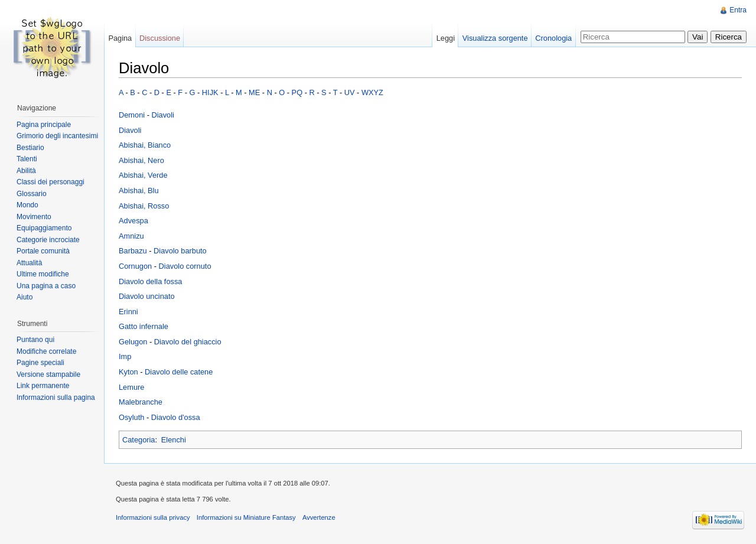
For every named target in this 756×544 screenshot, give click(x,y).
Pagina (120, 38)
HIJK (210, 92)
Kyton (128, 372)
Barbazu (133, 251)
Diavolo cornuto (185, 266)
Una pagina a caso (46, 286)
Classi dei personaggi (50, 182)
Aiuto (25, 297)
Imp (125, 356)
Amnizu (131, 236)
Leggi (446, 38)
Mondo (27, 205)
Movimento (34, 217)
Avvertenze (319, 517)
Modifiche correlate (46, 351)
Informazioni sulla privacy (153, 517)
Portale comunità (43, 251)
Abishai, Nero (141, 160)
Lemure (131, 387)
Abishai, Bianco (145, 145)
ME (254, 92)
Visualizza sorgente (495, 38)
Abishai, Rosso (144, 206)
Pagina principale (44, 125)
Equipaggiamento (44, 228)
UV (350, 92)
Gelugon (133, 342)
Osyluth (131, 417)
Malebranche (141, 402)
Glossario (32, 194)
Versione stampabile (48, 374)
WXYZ (372, 92)
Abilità (26, 171)
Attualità (29, 263)
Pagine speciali (40, 363)
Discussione (160, 38)
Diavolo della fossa (150, 281)
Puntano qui (35, 340)
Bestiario (30, 148)
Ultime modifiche (43, 274)
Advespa (133, 221)
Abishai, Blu (139, 190)
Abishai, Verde (143, 175)
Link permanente (43, 386)
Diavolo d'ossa (176, 417)
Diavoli (162, 115)
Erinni (128, 312)
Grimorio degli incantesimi (57, 136)
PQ (297, 92)
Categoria (139, 440)
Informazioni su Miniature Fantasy (246, 517)
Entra (738, 10)
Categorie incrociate (48, 240)
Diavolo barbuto (180, 251)
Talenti (27, 159)
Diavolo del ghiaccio (188, 342)
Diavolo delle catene (179, 372)
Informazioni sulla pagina (56, 398)
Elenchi (174, 440)
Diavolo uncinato (147, 296)
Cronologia (553, 38)
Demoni (132, 115)
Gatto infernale (144, 326)
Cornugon (135, 266)
